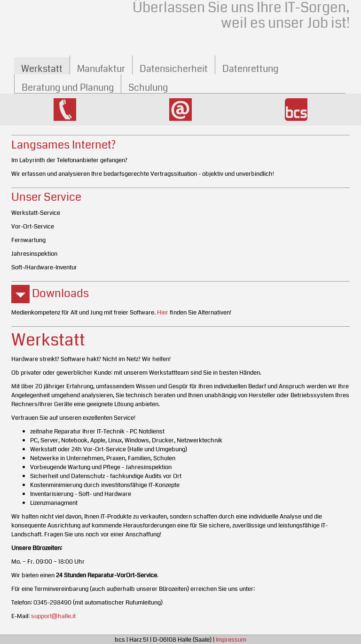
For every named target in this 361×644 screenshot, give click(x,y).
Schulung (148, 88)
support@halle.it (53, 616)
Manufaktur (101, 69)
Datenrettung (250, 69)
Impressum (231, 640)
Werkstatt (42, 69)
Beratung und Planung (68, 88)
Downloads (50, 293)
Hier (163, 312)
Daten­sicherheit (174, 69)
